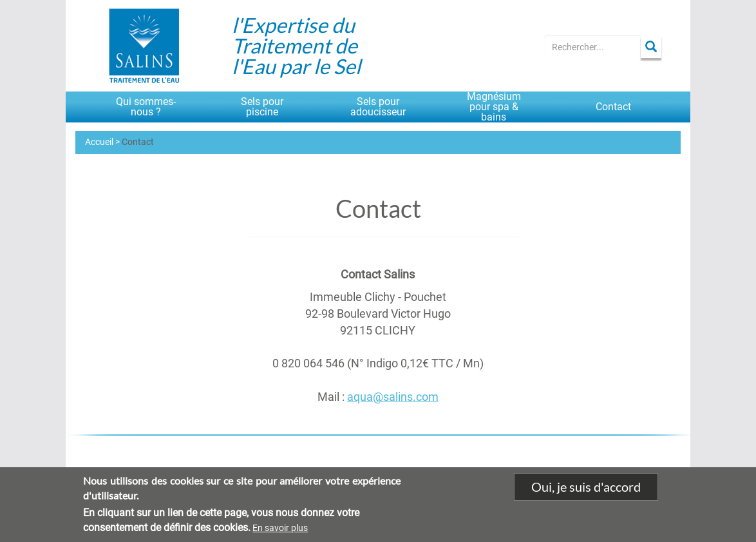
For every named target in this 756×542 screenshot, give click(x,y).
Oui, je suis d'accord (586, 488)
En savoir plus (280, 528)
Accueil (99, 142)
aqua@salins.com (393, 397)
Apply (651, 47)
